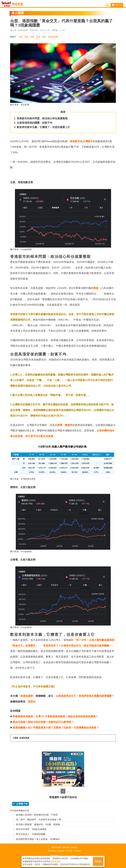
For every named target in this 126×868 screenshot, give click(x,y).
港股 (44, 37)
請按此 (32, 702)
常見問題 (69, 851)
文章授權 (61, 851)
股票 (26, 37)
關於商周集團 (56, 847)
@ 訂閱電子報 (21, 804)
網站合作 (74, 847)
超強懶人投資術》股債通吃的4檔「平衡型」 (38, 815)
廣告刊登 (66, 847)
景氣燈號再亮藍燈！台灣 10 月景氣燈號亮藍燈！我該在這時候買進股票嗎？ (55, 717)
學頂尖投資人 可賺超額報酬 (31, 834)
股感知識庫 (53, 37)
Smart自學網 (7, 4)
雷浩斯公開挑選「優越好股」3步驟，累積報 (38, 824)
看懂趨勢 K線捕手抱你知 (63, 797)
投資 (38, 37)
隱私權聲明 (52, 851)
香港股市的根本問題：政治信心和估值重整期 (42, 118)
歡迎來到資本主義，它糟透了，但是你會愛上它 (43, 127)
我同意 (98, 861)
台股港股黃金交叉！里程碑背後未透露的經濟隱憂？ (85, 696)
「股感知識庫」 (27, 696)
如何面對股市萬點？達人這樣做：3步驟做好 (38, 839)
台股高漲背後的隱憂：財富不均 (35, 123)
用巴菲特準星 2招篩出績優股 (31, 829)
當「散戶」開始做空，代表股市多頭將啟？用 (38, 820)
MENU (117, 5)
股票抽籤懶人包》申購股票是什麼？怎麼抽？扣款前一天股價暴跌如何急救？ (56, 728)
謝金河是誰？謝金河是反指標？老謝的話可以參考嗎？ (43, 722)
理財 (32, 37)
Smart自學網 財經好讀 (18, 4)
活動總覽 (78, 851)
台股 (21, 37)
